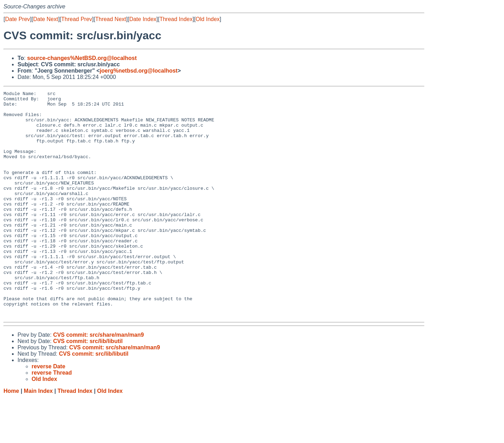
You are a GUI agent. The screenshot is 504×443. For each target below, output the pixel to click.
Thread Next (110, 19)
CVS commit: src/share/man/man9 (98, 380)
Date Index (143, 19)
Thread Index (176, 19)
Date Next (45, 19)
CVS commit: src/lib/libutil (88, 386)
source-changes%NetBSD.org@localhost (82, 58)
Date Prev (17, 19)
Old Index (208, 19)
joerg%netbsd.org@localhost (139, 71)
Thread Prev (77, 19)
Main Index (38, 436)
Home (11, 436)
